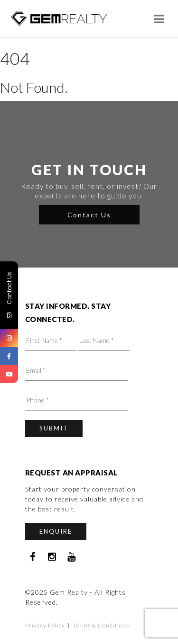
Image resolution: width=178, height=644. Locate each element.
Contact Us (89, 215)
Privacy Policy (45, 625)
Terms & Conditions (101, 625)
